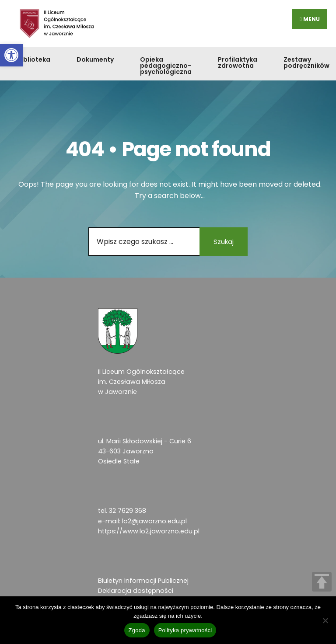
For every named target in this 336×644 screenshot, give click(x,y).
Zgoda (137, 630)
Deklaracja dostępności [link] (136, 591)
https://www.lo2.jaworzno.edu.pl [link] (149, 531)
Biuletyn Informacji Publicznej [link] (143, 581)
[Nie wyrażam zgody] (325, 620)
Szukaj (224, 242)
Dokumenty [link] (95, 59)
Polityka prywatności (185, 630)
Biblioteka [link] (34, 59)
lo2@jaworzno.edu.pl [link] (154, 521)
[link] (11, 55)
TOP (322, 582)
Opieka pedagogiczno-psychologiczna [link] (166, 66)
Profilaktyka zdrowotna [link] (238, 63)
